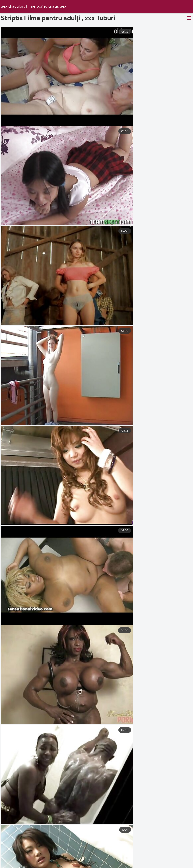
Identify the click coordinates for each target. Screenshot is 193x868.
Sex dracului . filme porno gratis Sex (35, 7)
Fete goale (106, 853)
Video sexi (81, 862)
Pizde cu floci (42, 857)
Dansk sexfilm (131, 857)
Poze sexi (11, 853)
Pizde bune (108, 862)
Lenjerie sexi (161, 857)
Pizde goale (134, 853)
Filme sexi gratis (41, 853)
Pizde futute (161, 862)
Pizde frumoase (52, 862)
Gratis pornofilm (167, 853)
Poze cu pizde (75, 853)
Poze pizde (74, 866)
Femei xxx (134, 862)
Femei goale (102, 866)
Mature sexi (72, 857)
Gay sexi (26, 866)
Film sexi (49, 866)
